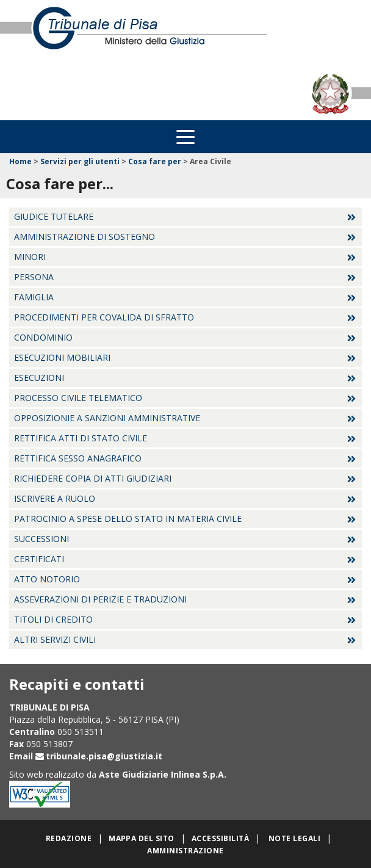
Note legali (294, 838)
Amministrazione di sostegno (85, 237)
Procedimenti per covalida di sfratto (104, 317)
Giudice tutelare (54, 216)
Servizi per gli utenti (80, 161)
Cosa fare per (155, 161)
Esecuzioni (39, 378)
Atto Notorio (47, 579)
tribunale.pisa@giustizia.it (104, 756)
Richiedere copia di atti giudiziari (93, 478)
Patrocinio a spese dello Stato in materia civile (128, 519)
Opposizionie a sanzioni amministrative (107, 418)
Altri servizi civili (55, 639)
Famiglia (34, 297)
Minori (30, 257)
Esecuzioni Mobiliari (62, 357)
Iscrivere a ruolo (55, 498)
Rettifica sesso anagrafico (78, 458)
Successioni (41, 539)
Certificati (39, 559)
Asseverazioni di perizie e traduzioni (100, 599)
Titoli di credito (53, 619)
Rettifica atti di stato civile (81, 438)
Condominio (43, 337)
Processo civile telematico (78, 398)
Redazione (69, 838)
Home (20, 161)
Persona (34, 277)
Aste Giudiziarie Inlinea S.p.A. (163, 774)
